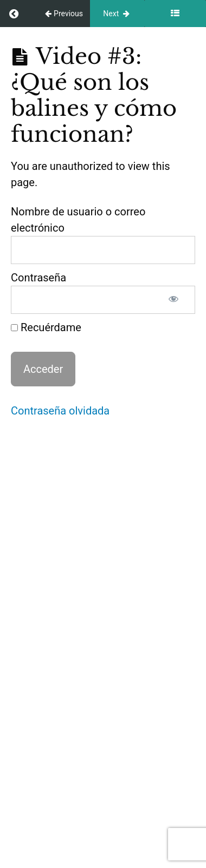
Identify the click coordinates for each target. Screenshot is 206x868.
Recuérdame (46, 327)
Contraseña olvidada (60, 411)
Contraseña (38, 278)
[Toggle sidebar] (175, 14)
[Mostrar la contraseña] (173, 300)
